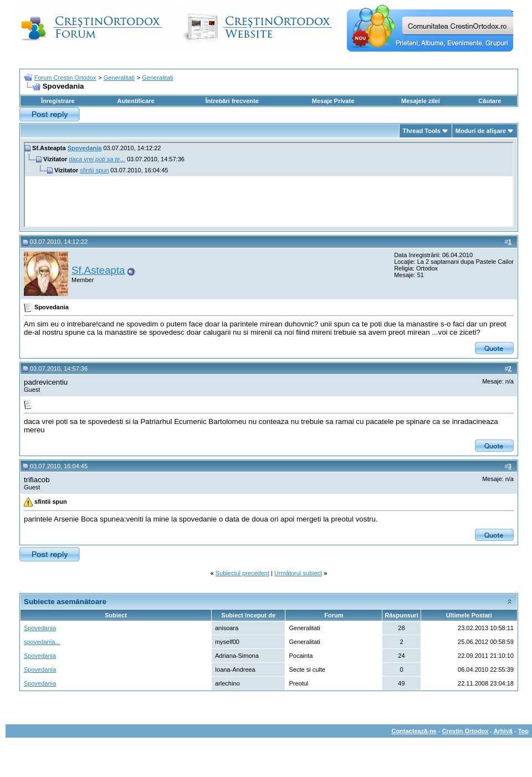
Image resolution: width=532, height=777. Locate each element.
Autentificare (135, 101)
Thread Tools (422, 131)
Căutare (490, 101)
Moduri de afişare (481, 131)
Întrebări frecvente (232, 101)
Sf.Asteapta (98, 270)
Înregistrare (58, 101)
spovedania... (42, 642)
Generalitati (119, 78)
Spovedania (85, 148)
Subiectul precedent (242, 573)
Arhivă (503, 731)
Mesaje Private (333, 101)
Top (523, 731)
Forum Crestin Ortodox (65, 78)
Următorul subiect (298, 573)
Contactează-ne (414, 731)
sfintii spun (94, 170)
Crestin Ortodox (465, 731)
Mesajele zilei (421, 101)
